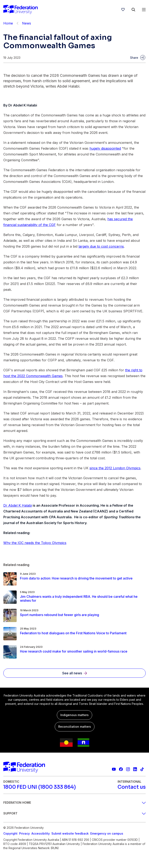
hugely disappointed (105, 148)
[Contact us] (132, 787)
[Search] (133, 10)
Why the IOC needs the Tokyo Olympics (35, 543)
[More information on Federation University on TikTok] (142, 769)
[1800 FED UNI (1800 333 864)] (40, 787)
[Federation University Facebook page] (121, 769)
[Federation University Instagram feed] (128, 769)
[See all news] (74, 673)
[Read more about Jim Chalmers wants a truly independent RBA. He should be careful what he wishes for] (83, 599)
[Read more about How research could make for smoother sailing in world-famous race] (74, 651)
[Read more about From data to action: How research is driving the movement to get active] (76, 578)
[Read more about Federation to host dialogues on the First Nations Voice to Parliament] (73, 633)
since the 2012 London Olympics (115, 468)
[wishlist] (123, 10)
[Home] (20, 10)
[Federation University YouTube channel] (114, 769)
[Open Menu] (144, 10)
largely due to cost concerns (101, 246)
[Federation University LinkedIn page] (135, 769)
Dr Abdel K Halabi (18, 505)
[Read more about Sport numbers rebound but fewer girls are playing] (60, 615)
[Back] (17, 23)
